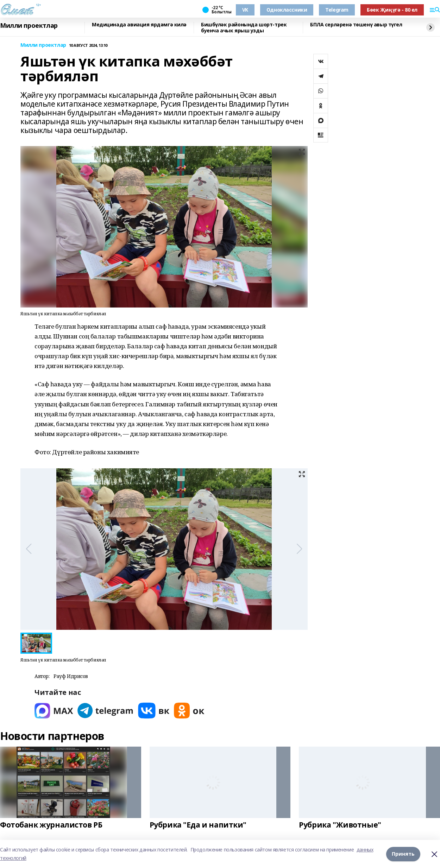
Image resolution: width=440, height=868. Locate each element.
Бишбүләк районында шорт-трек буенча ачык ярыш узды (244, 28)
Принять (403, 854)
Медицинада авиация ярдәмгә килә (139, 25)
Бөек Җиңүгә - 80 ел (392, 10)
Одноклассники (287, 10)
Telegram (337, 10)
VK (245, 10)
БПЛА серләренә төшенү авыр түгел (356, 25)
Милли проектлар (29, 26)
